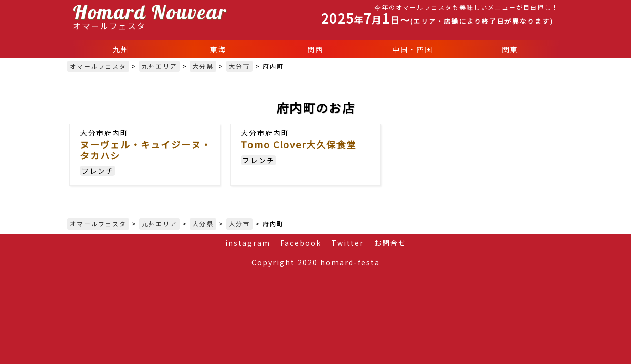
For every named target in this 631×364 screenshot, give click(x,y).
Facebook (301, 243)
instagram (248, 243)
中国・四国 (412, 49)
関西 (315, 49)
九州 (121, 49)
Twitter (348, 243)
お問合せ (390, 243)
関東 (510, 49)
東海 (218, 49)
